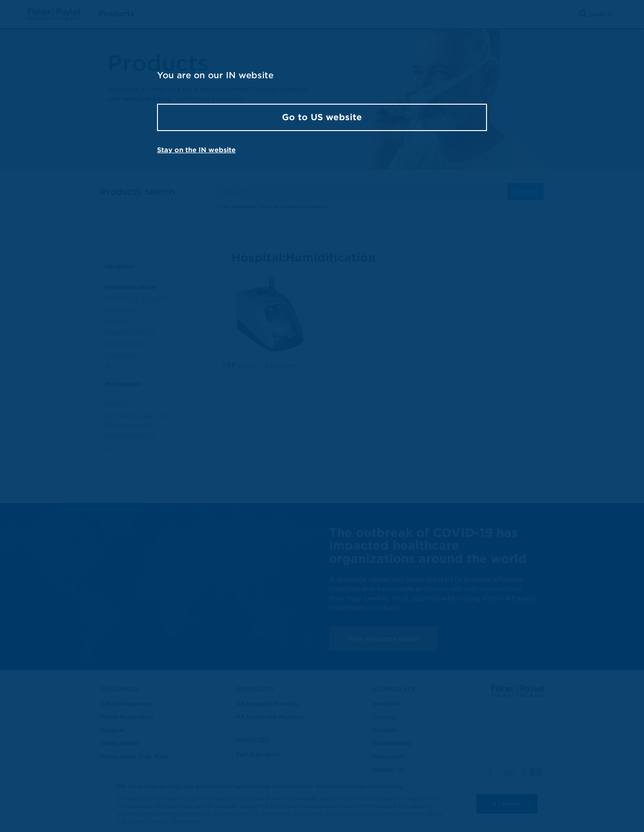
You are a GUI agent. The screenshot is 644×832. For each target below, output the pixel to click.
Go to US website (322, 117)
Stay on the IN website (196, 150)
